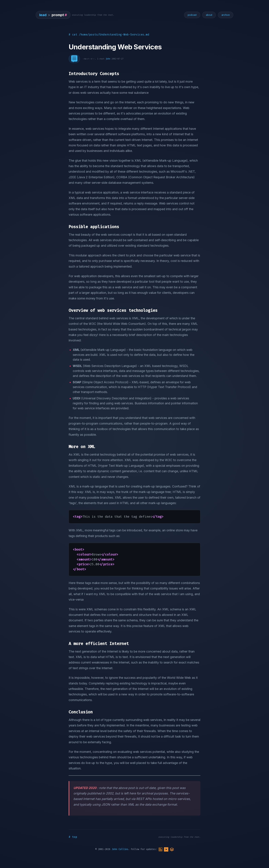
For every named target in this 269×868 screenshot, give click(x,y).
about (209, 15)
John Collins (120, 849)
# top (73, 837)
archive (226, 15)
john (108, 59)
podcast (192, 15)
